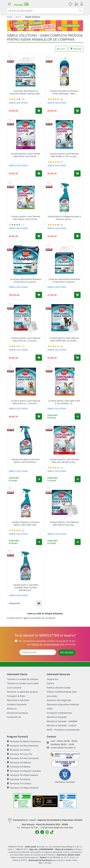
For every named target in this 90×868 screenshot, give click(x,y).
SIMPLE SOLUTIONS (18, 103)
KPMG (65, 824)
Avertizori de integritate (59, 700)
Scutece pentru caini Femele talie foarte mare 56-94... (26, 218)
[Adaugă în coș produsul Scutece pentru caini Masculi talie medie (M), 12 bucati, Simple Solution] (77, 358)
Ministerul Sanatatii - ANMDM (62, 721)
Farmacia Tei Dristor (19, 750)
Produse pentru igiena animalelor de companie (31, 618)
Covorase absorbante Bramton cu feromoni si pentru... (26, 280)
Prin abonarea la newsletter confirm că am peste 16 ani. (47, 641)
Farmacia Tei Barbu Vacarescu (24, 741)
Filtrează (76, 49)
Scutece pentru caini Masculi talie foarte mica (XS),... (64, 523)
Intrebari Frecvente (17, 704)
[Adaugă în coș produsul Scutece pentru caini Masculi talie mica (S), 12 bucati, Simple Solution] (39, 358)
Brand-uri (12, 709)
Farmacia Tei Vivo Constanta (23, 758)
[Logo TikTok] (52, 832)
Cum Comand (14, 688)
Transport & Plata (16, 696)
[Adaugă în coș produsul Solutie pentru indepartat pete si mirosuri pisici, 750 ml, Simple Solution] (77, 236)
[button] (78, 416)
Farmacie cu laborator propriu (23, 692)
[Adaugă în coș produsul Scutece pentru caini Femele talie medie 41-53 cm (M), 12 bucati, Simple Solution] (77, 174)
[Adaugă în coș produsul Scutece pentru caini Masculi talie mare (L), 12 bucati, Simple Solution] (39, 416)
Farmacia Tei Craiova (19, 783)
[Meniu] (9, 4)
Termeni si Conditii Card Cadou (23, 683)
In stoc (61, 49)
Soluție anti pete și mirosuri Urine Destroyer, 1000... (64, 92)
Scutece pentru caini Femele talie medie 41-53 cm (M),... (64, 155)
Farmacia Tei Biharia (19, 767)
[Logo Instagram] (47, 832)
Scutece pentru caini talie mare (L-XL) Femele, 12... (64, 402)
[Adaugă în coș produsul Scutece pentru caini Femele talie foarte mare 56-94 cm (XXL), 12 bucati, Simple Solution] (39, 236)
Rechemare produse (17, 713)
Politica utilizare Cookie (59, 688)
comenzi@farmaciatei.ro (63, 748)
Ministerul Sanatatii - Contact (62, 725)
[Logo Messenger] (42, 832)
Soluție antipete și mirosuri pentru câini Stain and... (26, 523)
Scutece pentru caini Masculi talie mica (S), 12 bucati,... (26, 339)
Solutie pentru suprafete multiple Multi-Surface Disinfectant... (26, 587)
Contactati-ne (14, 717)
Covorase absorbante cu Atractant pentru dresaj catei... (26, 92)
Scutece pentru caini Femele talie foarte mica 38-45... (26, 155)
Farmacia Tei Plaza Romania (23, 746)
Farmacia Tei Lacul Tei (20, 754)
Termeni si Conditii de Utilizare (23, 679)
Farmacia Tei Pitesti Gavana (23, 775)
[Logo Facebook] (37, 832)
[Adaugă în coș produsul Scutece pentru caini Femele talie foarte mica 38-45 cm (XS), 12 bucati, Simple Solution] (39, 174)
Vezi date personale (51, 644)
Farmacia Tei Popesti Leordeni (24, 771)
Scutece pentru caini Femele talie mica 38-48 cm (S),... (64, 461)
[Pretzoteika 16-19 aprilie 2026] (45, 26)
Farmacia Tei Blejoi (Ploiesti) (23, 788)
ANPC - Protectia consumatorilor (63, 730)
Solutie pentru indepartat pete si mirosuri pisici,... (64, 218)
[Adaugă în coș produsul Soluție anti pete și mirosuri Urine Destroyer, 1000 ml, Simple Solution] (77, 111)
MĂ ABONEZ (67, 653)
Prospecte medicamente (59, 713)
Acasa (10, 17)
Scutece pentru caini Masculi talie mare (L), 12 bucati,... (26, 402)
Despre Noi (53, 679)
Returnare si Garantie (18, 700)
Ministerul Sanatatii (57, 717)
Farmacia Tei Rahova (19, 762)
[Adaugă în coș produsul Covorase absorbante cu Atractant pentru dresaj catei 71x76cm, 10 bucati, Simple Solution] (39, 111)
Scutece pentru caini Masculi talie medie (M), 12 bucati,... (64, 339)
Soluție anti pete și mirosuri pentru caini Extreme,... (26, 461)
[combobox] (45, 11)
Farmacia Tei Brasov (19, 779)
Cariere (51, 683)
